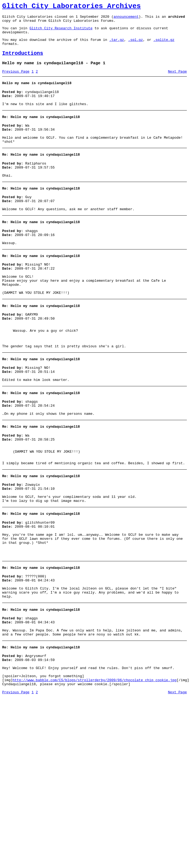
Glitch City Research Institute (61, 32)
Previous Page (16, 80)
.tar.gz (117, 45)
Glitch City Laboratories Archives (71, 7)
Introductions (23, 61)
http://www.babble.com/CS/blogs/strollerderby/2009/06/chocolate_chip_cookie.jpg (94, 757)
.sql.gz (136, 45)
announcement (126, 19)
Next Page (177, 80)
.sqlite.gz (164, 45)
